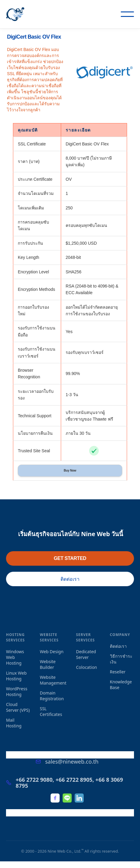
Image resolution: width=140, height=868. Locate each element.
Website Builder (48, 664)
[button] (127, 14)
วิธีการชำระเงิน (121, 659)
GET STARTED (70, 558)
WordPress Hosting (17, 692)
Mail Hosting (14, 723)
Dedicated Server (86, 654)
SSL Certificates (51, 711)
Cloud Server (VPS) (18, 707)
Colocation (87, 667)
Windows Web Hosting (15, 657)
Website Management (53, 680)
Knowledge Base (121, 685)
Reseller (118, 672)
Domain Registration (52, 696)
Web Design (52, 652)
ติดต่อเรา (70, 579)
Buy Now (70, 471)
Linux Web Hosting (16, 676)
